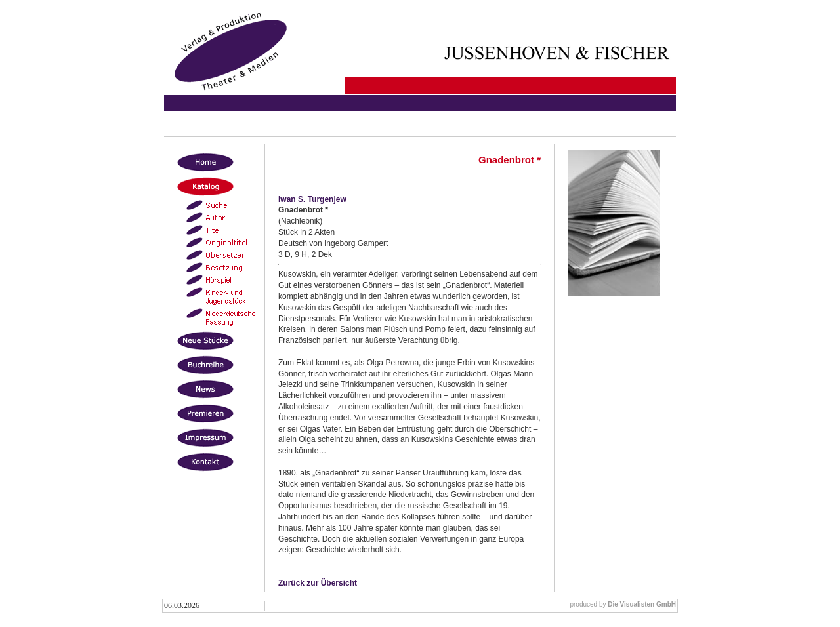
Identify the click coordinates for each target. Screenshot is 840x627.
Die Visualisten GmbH (642, 604)
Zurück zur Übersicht (318, 583)
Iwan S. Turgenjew (312, 199)
